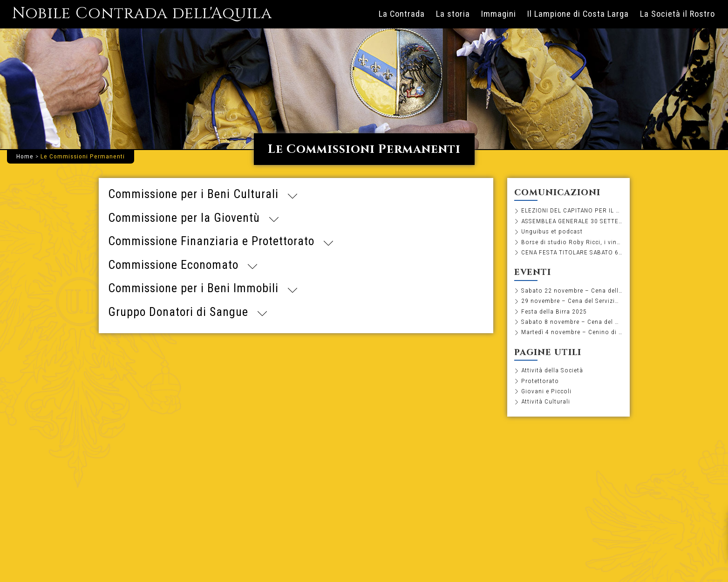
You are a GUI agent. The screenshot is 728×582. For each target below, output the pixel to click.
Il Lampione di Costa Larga (578, 14)
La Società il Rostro (677, 14)
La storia (453, 14)
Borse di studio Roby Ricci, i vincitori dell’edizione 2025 (572, 242)
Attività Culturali (546, 401)
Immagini (499, 14)
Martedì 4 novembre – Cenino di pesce (572, 332)
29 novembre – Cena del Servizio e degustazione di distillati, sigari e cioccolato (572, 301)
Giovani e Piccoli (546, 391)
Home (25, 156)
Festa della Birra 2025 (554, 311)
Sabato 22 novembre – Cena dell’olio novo (572, 290)
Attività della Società (552, 370)
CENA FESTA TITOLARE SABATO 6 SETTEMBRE (572, 252)
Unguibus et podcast (552, 231)
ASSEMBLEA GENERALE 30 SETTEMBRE (572, 221)
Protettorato (540, 381)
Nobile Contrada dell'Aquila (142, 14)
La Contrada (402, 14)
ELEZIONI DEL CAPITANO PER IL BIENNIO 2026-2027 (572, 210)
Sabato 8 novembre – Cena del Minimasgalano (572, 322)
